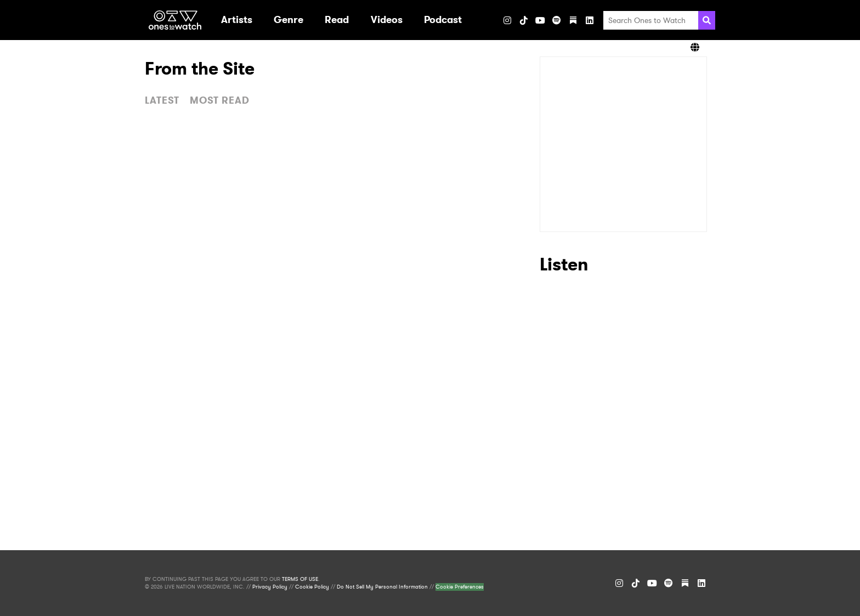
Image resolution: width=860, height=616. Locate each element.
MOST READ (220, 100)
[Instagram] (507, 20)
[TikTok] (524, 20)
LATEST (162, 100)
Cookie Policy (312, 587)
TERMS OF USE (300, 579)
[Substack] (573, 20)
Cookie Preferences (460, 587)
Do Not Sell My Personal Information (382, 587)
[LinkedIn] (590, 20)
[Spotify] (557, 20)
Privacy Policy (270, 587)
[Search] (707, 20)
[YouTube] (540, 20)
